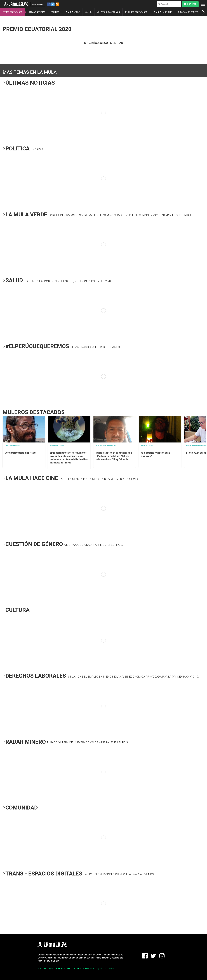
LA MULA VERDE (72, 12)
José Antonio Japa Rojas (106, 446)
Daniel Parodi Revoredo (196, 446)
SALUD (89, 12)
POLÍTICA (55, 12)
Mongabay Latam (57, 446)
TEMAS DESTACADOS (12, 12)
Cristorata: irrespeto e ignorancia (21, 453)
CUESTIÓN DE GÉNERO (188, 12)
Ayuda (99, 969)
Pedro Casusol (147, 446)
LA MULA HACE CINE (162, 12)
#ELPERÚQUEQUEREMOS (108, 12)
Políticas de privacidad (84, 969)
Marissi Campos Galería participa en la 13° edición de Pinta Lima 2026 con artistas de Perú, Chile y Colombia (114, 456)
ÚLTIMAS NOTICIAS (37, 12)
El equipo (42, 969)
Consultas (110, 969)
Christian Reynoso (12, 446)
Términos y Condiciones (60, 969)
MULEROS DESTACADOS (136, 12)
